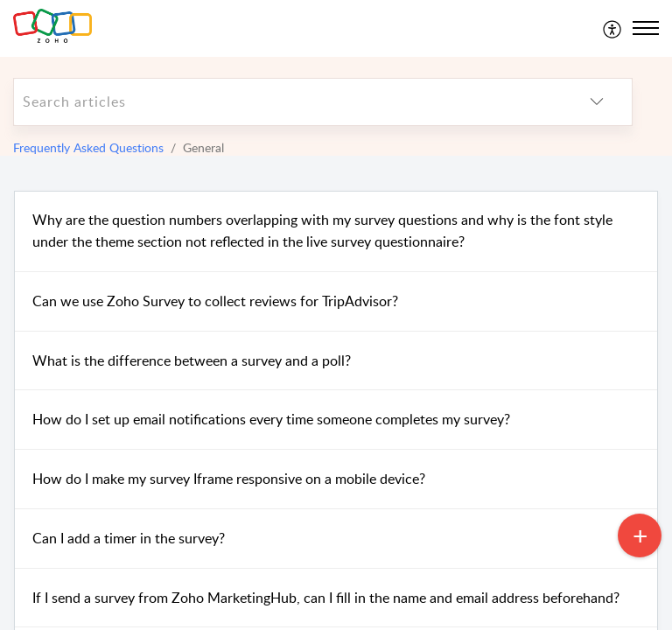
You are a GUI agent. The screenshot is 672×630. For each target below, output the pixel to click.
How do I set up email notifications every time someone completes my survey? (271, 419)
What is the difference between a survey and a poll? (192, 360)
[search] (288, 102)
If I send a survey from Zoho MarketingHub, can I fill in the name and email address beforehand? (326, 598)
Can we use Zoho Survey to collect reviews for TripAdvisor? (215, 301)
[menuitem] (613, 28)
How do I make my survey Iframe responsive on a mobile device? (229, 479)
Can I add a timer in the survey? (129, 538)
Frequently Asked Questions (88, 147)
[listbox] (597, 102)
